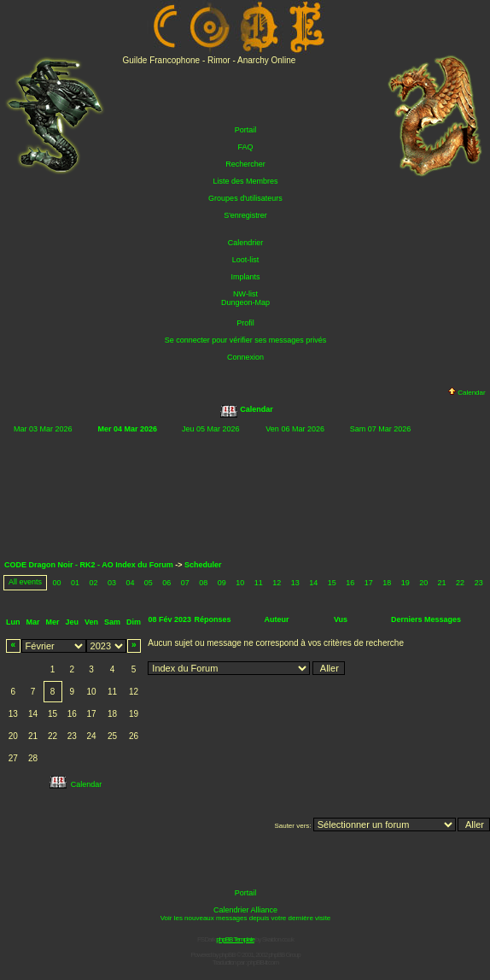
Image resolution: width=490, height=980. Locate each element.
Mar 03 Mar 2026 (43, 429)
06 (166, 583)
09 (222, 583)
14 (313, 583)
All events (25, 582)
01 (75, 583)
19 (405, 583)
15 (332, 583)
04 (130, 583)
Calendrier (246, 243)
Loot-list (246, 260)
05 (149, 583)
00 (56, 583)
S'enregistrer (245, 215)
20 (423, 583)
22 (460, 583)
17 (369, 583)
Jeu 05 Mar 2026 (211, 429)
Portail (246, 130)
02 (93, 583)
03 (112, 583)
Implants (245, 277)
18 (387, 583)
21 (442, 583)
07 (185, 583)
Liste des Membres (245, 181)
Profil (245, 323)
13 (295, 583)
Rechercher (245, 164)
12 (277, 583)
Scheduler (203, 565)
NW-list (245, 294)
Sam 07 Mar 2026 (381, 429)
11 (259, 583)
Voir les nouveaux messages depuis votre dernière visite (246, 918)
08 (203, 583)
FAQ (245, 147)
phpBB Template (235, 939)
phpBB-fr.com (263, 962)
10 (240, 583)
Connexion (245, 357)
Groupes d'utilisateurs (245, 198)
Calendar (467, 393)
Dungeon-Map (245, 302)
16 (350, 583)
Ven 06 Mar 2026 (295, 429)
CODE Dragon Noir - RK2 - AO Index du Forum (89, 565)
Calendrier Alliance (245, 910)
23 (479, 583)
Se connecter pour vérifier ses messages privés (246, 340)
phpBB (227, 955)
